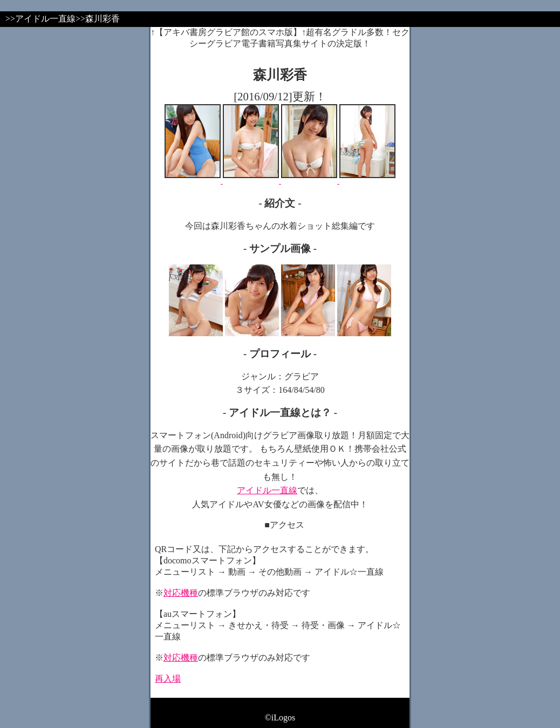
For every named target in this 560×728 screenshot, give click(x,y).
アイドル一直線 (267, 490)
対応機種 (181, 593)
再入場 (168, 679)
